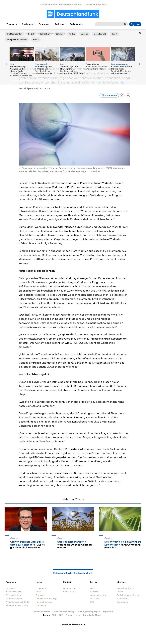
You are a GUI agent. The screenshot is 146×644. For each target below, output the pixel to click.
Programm (44, 24)
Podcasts (59, 24)
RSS (92, 602)
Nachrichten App (44, 602)
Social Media (70, 592)
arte (78, 615)
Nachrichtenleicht (15, 598)
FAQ (92, 588)
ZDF (61, 615)
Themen (11, 24)
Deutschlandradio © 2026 (73, 625)
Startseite (9, 34)
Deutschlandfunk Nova (96, 4)
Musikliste (95, 598)
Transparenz (123, 598)
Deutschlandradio (48, 4)
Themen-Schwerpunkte (17, 605)
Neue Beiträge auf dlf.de (17, 602)
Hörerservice (69, 588)
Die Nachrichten (14, 595)
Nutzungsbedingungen (89, 612)
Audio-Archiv (76, 24)
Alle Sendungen (14, 592)
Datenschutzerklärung (64, 612)
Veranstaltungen (98, 595)
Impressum (108, 612)
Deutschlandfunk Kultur (71, 4)
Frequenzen (41, 605)
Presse (120, 592)
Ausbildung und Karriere (128, 595)
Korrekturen (122, 602)
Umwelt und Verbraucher (28, 34)
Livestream (41, 588)
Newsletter (95, 592)
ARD (54, 615)
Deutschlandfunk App (46, 598)
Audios (39, 592)
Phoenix (70, 615)
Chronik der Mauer (92, 615)
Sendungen (27, 24)
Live (135, 24)
